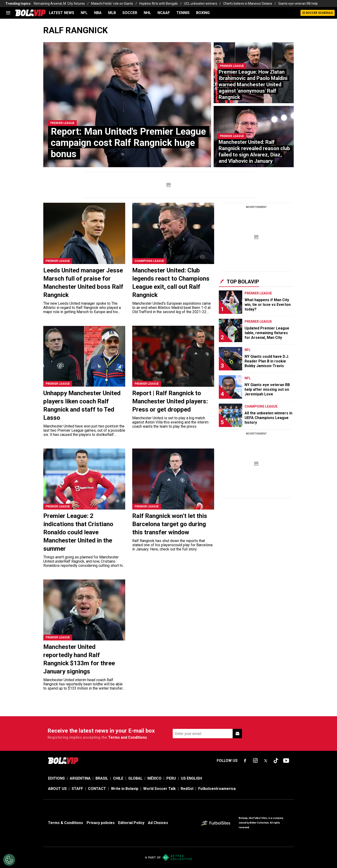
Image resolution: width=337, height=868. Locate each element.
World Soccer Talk (159, 789)
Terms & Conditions (66, 823)
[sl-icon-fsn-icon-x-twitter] (266, 761)
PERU (171, 778)
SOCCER (130, 13)
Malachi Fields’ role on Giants (112, 4)
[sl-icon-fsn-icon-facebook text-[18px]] (245, 761)
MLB (112, 13)
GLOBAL (135, 778)
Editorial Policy (131, 823)
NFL (84, 13)
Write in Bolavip (125, 789)
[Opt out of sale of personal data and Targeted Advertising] (9, 860)
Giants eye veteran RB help (298, 4)
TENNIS (183, 13)
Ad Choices (158, 823)
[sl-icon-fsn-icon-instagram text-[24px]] (255, 761)
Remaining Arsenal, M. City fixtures (59, 4)
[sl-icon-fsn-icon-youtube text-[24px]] (286, 761)
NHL (147, 13)
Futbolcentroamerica (217, 789)
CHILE (118, 778)
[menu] (8, 13)
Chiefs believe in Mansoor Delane (248, 4)
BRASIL (102, 778)
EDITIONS (56, 778)
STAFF (77, 789)
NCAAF (164, 13)
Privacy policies (101, 823)
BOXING (203, 13)
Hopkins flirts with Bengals (159, 4)
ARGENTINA (80, 778)
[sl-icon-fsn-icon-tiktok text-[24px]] (276, 761)
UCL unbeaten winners (201, 4)
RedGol (187, 789)
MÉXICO (154, 778)
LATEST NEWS (62, 13)
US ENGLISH (191, 778)
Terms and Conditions (128, 737)
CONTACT (97, 789)
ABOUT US (57, 789)
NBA (98, 13)
